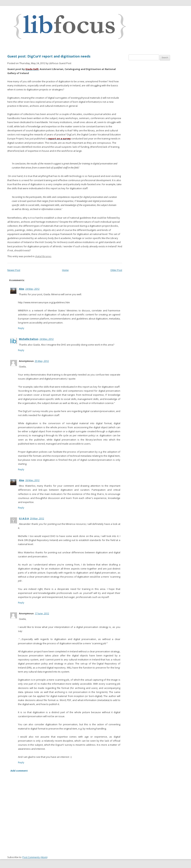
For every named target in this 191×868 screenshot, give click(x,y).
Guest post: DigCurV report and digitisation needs (49, 56)
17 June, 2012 (42, 613)
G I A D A (24, 518)
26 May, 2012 (32, 480)
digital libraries (43, 256)
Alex (22, 289)
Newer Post (14, 270)
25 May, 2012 (42, 361)
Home (65, 270)
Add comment (19, 771)
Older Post (116, 270)
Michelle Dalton (29, 339)
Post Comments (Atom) (35, 857)
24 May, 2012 (32, 289)
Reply (21, 328)
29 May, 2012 (37, 518)
